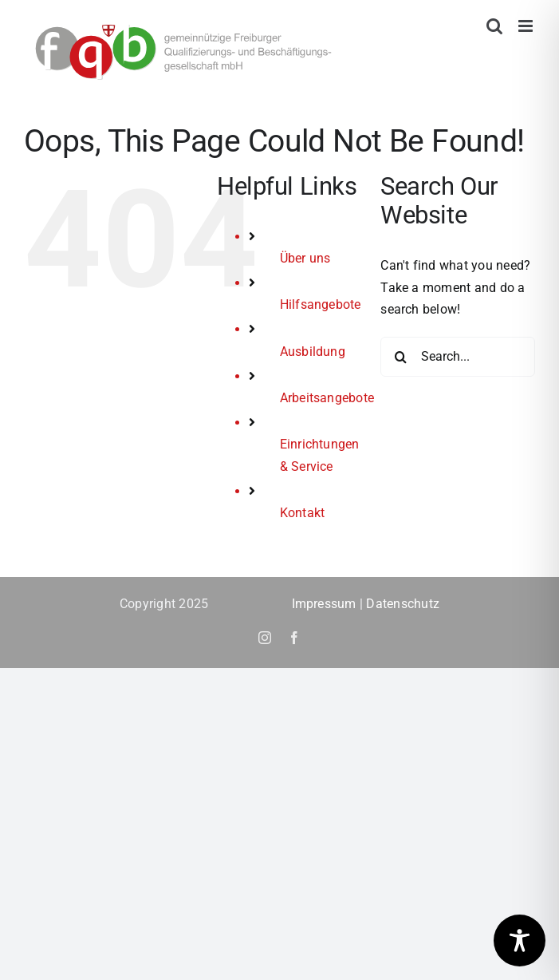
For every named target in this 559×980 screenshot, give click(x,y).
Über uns (305, 258)
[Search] (400, 357)
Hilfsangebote (321, 304)
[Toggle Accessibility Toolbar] (520, 940)
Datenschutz (403, 604)
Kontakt (303, 513)
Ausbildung (313, 352)
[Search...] (458, 357)
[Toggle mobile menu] (527, 26)
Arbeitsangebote (327, 398)
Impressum (324, 604)
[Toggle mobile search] (494, 26)
